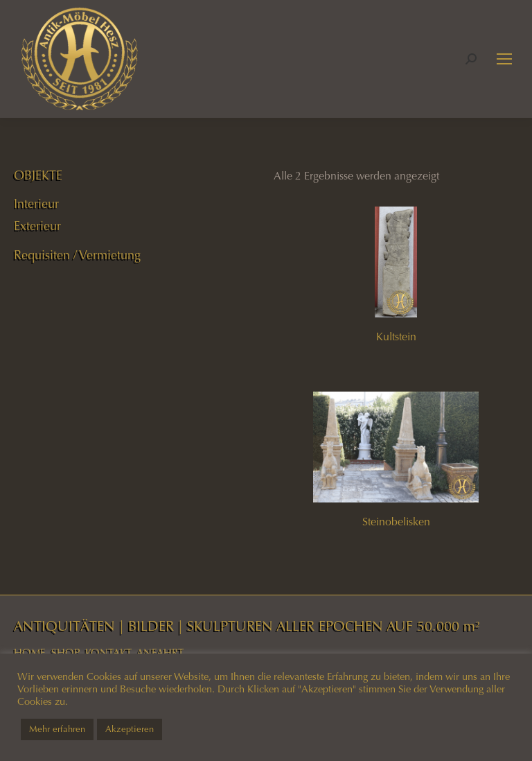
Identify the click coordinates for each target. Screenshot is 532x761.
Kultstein (396, 336)
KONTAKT (108, 653)
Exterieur (37, 226)
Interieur (36, 204)
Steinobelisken (396, 522)
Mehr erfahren (57, 729)
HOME (30, 653)
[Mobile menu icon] (504, 59)
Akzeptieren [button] (130, 729)
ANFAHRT (160, 653)
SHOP (65, 653)
